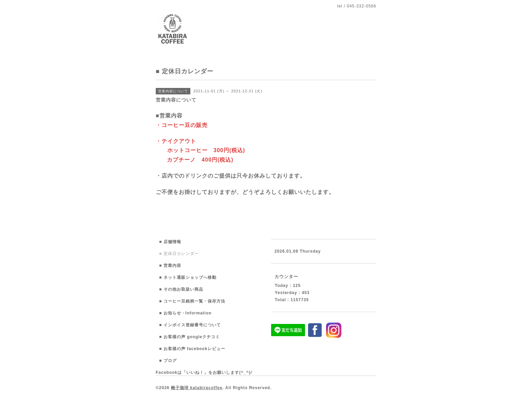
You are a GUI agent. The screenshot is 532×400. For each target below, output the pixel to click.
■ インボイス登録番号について (190, 325)
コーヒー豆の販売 (185, 125)
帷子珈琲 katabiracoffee (197, 388)
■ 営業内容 (170, 266)
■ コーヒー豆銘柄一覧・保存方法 (192, 301)
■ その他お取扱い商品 (181, 289)
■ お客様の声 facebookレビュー (192, 349)
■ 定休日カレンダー (179, 254)
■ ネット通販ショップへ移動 (188, 277)
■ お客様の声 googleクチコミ (189, 337)
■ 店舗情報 (170, 242)
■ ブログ (168, 361)
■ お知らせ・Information (185, 313)
